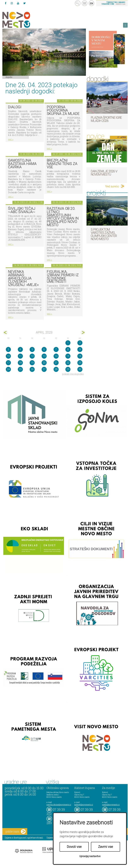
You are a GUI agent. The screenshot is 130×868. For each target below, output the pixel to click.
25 (20, 369)
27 (44, 369)
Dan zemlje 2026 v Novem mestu (104, 173)
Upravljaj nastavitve (90, 856)
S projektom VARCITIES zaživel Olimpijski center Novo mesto (104, 234)
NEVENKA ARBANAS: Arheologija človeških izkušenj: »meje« (23, 278)
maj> (83, 333)
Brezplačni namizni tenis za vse (62, 164)
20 (44, 363)
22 (68, 363)
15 (68, 356)
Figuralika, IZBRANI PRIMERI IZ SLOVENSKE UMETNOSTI (63, 277)
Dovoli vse (74, 847)
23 (80, 363)
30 (80, 369)
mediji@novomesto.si (111, 805)
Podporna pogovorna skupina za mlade (63, 110)
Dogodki (9, 77)
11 (20, 356)
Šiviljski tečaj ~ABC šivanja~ (22, 210)
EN (92, 3)
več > (11, 139)
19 (32, 363)
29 (68, 369)
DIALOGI (15, 107)
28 (56, 369)
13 (44, 356)
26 (32, 369)
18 (20, 363)
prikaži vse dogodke (73, 374)
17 (8, 363)
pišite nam (16, 831)
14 (56, 356)
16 (80, 356)
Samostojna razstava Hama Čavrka (22, 164)
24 (8, 369)
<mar (5, 333)
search (78, 3)
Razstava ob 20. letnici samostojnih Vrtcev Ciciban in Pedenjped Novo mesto (63, 217)
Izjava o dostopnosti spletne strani (24, 838)
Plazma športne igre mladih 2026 (106, 119)
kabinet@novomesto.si (84, 805)
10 (8, 356)
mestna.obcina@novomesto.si (59, 805)
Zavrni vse (106, 847)
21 (56, 363)
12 (32, 356)
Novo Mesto (24, 20)
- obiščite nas (113, 3)
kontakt (85, 3)
